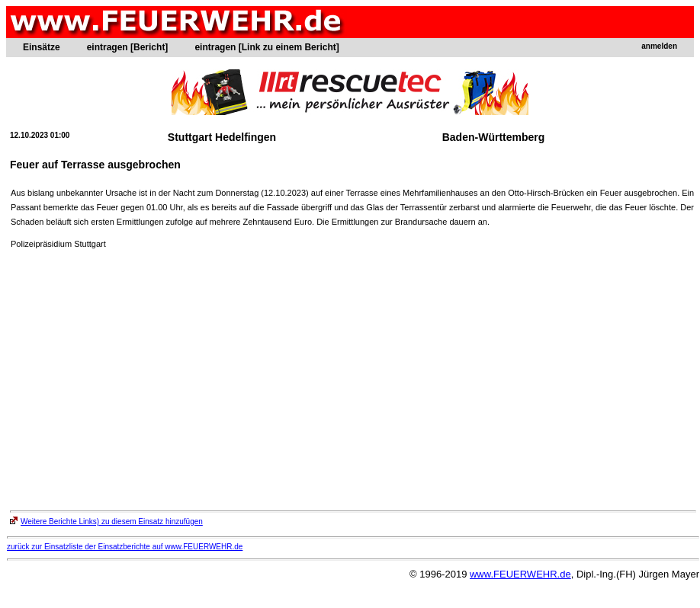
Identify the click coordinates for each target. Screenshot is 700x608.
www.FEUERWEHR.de (520, 574)
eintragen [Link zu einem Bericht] (267, 47)
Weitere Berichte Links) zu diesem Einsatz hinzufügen (106, 522)
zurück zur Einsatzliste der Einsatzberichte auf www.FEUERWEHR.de (125, 547)
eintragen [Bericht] (128, 47)
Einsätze (42, 47)
